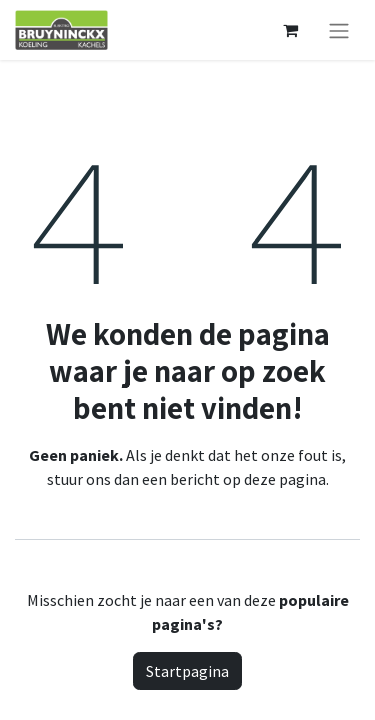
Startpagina (187, 671)
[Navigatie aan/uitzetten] (339, 30)
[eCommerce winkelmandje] (290, 30)
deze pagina (285, 479)
